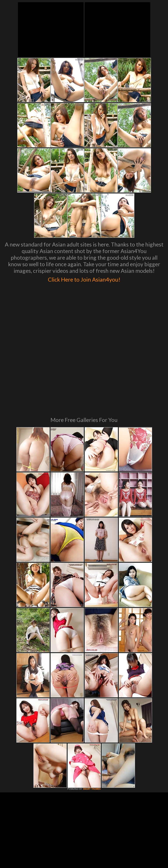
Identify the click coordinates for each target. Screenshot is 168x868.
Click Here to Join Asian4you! (84, 279)
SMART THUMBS (92, 727)
